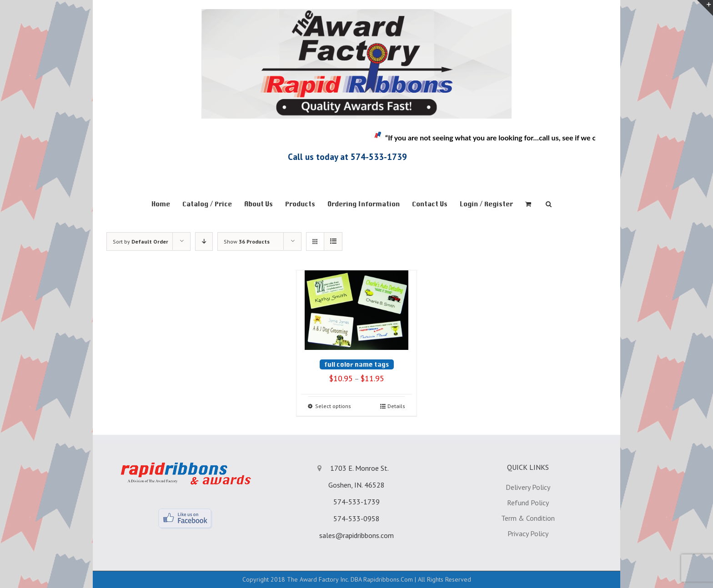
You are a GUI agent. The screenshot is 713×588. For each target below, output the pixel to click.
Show (247, 242)
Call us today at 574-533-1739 (347, 157)
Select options (333, 406)
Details (396, 406)
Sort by (141, 242)
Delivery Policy (528, 487)
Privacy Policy (528, 533)
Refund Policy (528, 503)
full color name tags (357, 364)
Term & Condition (528, 518)
